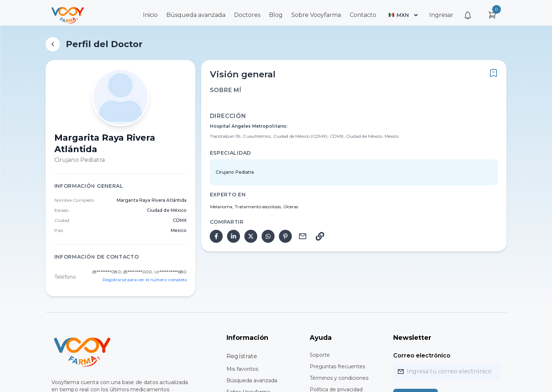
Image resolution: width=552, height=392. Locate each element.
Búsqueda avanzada (196, 15)
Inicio (150, 15)
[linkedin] (234, 236)
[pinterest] (286, 236)
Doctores (247, 15)
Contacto (363, 15)
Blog (276, 15)
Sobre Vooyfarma (316, 15)
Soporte (320, 355)
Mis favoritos (242, 369)
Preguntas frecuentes (337, 366)
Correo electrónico (422, 355)
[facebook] (216, 236)
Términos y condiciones (339, 378)
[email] (303, 236)
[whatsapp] (268, 236)
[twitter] (251, 236)
